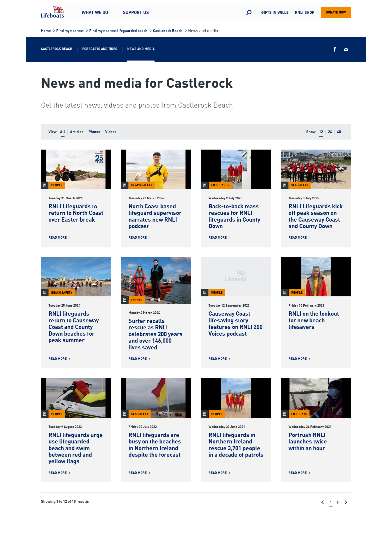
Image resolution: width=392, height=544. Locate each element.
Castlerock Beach (168, 31)
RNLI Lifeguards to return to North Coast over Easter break (76, 213)
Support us (136, 13)
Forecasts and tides (100, 49)
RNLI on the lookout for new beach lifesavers (314, 321)
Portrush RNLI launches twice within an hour (308, 442)
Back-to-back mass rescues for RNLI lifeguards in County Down (234, 217)
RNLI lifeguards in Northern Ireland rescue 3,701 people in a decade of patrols (236, 445)
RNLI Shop (305, 13)
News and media (141, 49)
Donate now (336, 13)
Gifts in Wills (275, 13)
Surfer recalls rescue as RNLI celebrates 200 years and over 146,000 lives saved (155, 335)
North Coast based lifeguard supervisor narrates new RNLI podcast (155, 217)
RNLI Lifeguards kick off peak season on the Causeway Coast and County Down (316, 217)
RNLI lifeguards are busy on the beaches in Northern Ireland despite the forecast (155, 445)
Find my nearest (70, 31)
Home (46, 31)
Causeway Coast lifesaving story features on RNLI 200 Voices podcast (235, 324)
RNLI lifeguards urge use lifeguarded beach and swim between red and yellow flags (76, 449)
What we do (95, 13)
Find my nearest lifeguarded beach (118, 31)
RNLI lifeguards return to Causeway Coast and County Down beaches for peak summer (74, 327)
